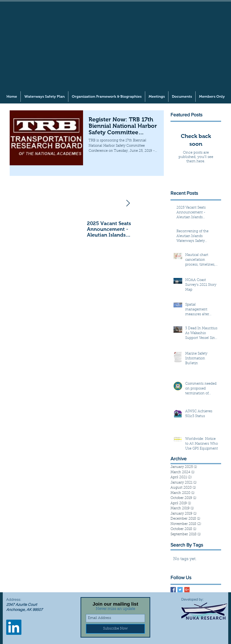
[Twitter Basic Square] (180, 590)
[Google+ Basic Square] (187, 590)
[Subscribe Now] (115, 629)
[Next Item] (128, 203)
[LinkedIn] (14, 627)
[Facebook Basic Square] (173, 590)
